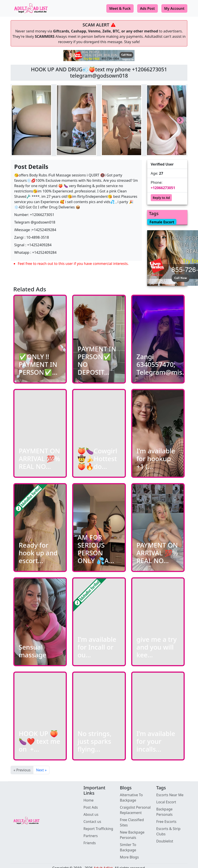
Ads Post (148, 8)
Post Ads (91, 807)
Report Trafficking (98, 829)
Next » (41, 770)
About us (91, 814)
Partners (91, 836)
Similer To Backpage (128, 847)
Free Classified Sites (132, 822)
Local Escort (166, 802)
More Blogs (129, 857)
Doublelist (165, 841)
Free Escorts (166, 822)
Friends (90, 843)
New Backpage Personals (132, 835)
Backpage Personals (164, 812)
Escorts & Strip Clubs (168, 831)
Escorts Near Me (170, 795)
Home (89, 800)
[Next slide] (180, 120)
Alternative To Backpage (131, 798)
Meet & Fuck (120, 8)
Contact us (92, 822)
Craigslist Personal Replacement (135, 810)
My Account (174, 8)
